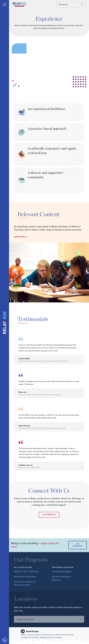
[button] (5, 4)
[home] (5, 323)
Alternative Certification (25, 577)
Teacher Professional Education (62, 578)
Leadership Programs (62, 571)
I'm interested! (49, 515)
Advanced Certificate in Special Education (25, 583)
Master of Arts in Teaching (26, 571)
